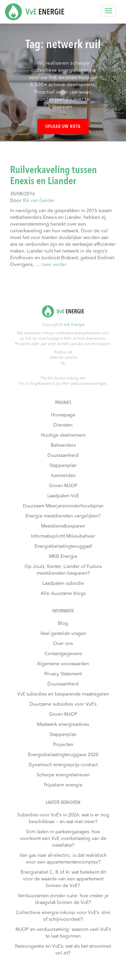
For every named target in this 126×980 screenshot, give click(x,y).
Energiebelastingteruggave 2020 (63, 755)
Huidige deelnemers (63, 435)
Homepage (63, 415)
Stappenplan (63, 466)
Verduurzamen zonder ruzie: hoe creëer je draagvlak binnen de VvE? (63, 899)
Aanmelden (63, 476)
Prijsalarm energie (63, 785)
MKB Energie (63, 556)
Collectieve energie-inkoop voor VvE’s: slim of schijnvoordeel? (63, 916)
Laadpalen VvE (63, 496)
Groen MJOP (63, 486)
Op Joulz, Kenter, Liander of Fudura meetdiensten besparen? (63, 570)
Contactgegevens (63, 654)
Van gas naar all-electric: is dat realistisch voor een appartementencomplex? (63, 859)
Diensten (63, 425)
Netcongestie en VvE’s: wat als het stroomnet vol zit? (63, 950)
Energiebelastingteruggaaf (63, 546)
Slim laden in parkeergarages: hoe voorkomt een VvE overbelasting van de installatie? (63, 839)
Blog (63, 623)
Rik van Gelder (39, 201)
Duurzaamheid (63, 455)
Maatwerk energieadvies (63, 724)
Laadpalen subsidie (63, 583)
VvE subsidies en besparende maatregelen (63, 694)
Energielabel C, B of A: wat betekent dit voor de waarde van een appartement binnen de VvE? (63, 879)
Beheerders (63, 445)
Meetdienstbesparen (63, 526)
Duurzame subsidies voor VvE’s (63, 704)
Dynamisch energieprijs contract (63, 765)
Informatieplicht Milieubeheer (63, 536)
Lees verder (54, 265)
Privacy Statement (63, 674)
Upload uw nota (63, 127)
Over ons (63, 644)
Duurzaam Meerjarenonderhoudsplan (63, 506)
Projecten (63, 745)
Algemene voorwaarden (63, 664)
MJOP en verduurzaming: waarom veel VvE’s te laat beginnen (63, 933)
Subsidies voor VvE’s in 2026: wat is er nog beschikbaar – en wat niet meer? (63, 818)
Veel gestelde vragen (63, 634)
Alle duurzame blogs (63, 594)
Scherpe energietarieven (63, 775)
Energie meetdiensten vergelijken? (63, 516)
